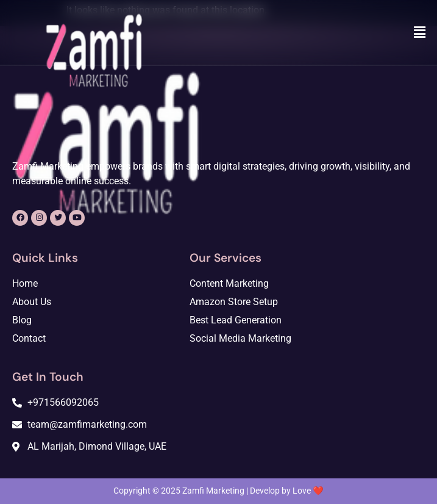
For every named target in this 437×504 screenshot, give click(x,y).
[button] (420, 32)
